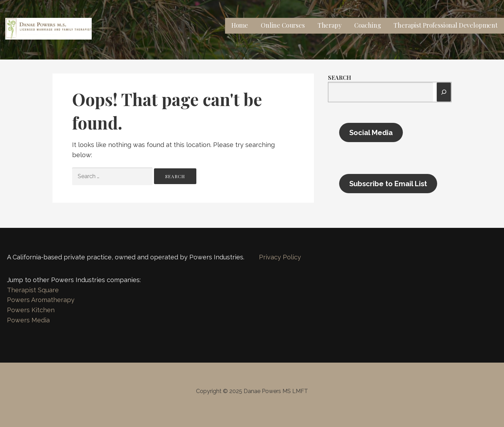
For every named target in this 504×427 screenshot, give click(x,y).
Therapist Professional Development (446, 25)
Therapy (330, 25)
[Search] (444, 92)
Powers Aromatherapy (41, 300)
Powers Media (28, 320)
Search (339, 78)
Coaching (368, 25)
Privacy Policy (280, 257)
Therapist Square (33, 290)
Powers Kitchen (31, 310)
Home (240, 25)
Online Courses (283, 25)
